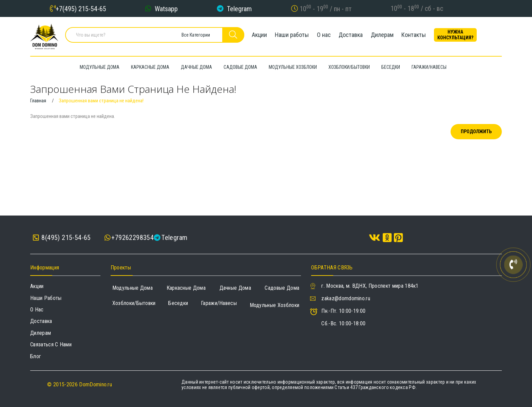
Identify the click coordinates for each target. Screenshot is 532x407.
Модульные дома (132, 288)
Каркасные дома (186, 288)
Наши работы (290, 35)
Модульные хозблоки (275, 305)
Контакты (426, 35)
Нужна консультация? (471, 35)
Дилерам (391, 35)
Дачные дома (235, 288)
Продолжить (476, 131)
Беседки (178, 303)
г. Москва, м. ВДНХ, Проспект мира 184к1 (370, 286)
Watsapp (166, 8)
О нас (326, 35)
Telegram (239, 8)
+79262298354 (132, 238)
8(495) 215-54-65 (62, 238)
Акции (254, 35)
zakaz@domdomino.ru (346, 298)
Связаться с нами (51, 344)
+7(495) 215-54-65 (81, 8)
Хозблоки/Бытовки (134, 303)
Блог (36, 356)
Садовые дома (282, 288)
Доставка (356, 35)
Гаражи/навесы (219, 303)
